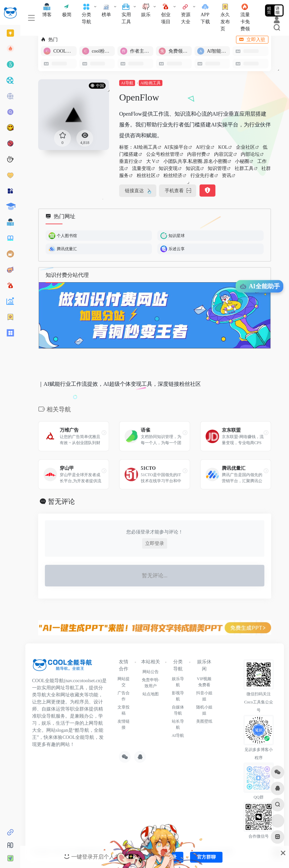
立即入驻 (252, 40)
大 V (151, 161)
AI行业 (203, 147)
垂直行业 (129, 161)
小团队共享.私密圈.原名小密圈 (195, 161)
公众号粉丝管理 (163, 154)
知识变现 (168, 168)
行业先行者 (202, 176)
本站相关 (151, 662)
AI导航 (127, 83)
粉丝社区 (146, 176)
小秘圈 (242, 161)
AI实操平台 (176, 147)
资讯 (227, 176)
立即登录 (155, 543)
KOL (223, 147)
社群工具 (244, 168)
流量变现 (141, 168)
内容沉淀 (224, 154)
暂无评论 (61, 501)
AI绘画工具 (151, 83)
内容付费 (196, 154)
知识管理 (217, 168)
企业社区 (245, 147)
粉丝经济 (173, 176)
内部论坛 (250, 154)
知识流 (193, 168)
